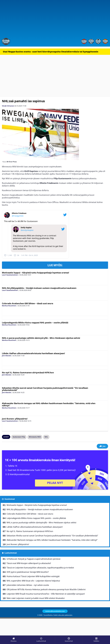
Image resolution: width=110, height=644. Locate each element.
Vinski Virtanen (8, 106)
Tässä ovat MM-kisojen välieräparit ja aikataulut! (29, 563)
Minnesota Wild (35, 437)
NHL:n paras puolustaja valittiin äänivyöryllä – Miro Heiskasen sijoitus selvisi (41, 338)
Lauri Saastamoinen (10, 275)
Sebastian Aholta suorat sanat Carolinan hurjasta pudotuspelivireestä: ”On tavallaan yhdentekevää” (45, 389)
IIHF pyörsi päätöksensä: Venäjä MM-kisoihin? (28, 572)
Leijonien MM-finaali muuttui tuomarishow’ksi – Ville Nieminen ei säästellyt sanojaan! (46, 594)
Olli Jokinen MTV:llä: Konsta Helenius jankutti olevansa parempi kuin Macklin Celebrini (46, 589)
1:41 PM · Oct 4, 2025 (29, 255)
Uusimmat (10, 499)
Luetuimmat (11, 553)
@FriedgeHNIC (18, 216)
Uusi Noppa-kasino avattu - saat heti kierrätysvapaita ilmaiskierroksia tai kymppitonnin (51, 52)
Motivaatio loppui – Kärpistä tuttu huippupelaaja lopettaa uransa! (36, 273)
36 (16, 255)
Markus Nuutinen (9, 306)
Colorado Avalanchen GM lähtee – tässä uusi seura (28, 303)
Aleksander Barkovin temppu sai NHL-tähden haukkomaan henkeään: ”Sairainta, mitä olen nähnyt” (49, 404)
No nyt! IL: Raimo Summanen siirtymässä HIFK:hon (28, 372)
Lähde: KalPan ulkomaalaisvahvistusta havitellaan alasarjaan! (33, 353)
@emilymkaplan (27, 230)
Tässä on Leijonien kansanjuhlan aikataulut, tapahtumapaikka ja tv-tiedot (40, 568)
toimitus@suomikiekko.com (55, 611)
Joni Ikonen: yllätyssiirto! (15, 419)
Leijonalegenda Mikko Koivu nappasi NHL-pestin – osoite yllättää (35, 323)
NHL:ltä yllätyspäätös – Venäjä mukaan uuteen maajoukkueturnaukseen (39, 288)
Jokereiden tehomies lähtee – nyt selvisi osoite (28, 585)
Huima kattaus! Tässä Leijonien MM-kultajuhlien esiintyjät (33, 576)
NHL (46, 437)
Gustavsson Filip (19, 437)
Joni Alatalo (7, 356)
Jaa (102, 446)
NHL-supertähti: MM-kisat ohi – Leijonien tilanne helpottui (33, 581)
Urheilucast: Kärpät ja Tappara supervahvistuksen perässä (33, 559)
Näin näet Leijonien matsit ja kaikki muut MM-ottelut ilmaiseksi (36, 598)
